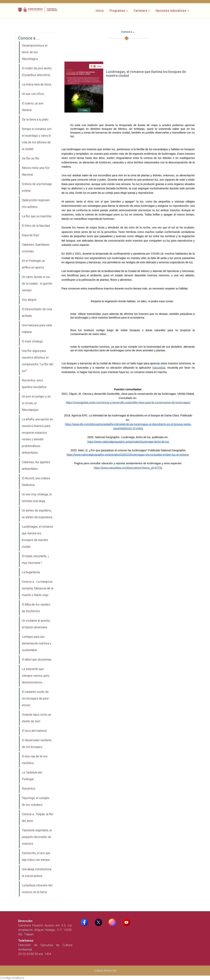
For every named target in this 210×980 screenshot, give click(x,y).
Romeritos (29, 789)
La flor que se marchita (37, 216)
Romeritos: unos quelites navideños (34, 384)
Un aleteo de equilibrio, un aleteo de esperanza (37, 514)
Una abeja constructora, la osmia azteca (37, 873)
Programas (117, 11)
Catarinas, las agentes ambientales (36, 465)
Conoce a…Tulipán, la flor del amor (38, 818)
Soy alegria (29, 300)
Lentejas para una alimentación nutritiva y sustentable (37, 643)
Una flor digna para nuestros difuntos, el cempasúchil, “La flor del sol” (38, 361)
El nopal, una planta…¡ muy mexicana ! (35, 559)
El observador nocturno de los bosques (37, 744)
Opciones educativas (171, 11)
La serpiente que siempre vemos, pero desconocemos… (36, 676)
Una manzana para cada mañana (37, 329)
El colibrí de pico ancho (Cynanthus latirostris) (37, 72)
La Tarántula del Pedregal (32, 776)
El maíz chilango (32, 341)
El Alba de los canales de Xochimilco (36, 608)
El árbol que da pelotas (37, 660)
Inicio (100, 11)
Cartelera (140, 11)
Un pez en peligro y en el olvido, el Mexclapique (36, 403)
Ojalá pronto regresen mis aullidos (36, 203)
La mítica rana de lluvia (36, 84)
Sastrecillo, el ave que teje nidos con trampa (36, 856)
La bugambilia (31, 572)
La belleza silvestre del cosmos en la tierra (37, 889)
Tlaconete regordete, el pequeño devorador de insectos (37, 837)
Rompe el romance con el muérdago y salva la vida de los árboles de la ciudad (37, 139)
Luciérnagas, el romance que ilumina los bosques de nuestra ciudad (37, 537)
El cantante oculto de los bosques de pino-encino (36, 698)
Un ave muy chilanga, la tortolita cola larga (37, 498)
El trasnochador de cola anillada (37, 312)
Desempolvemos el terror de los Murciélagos (35, 52)
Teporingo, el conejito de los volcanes (36, 801)
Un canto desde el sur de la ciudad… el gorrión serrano (37, 284)
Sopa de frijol (30, 235)
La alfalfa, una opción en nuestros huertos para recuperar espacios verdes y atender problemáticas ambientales (37, 436)
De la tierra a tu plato (35, 119)
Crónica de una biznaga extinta (37, 187)
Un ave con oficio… (34, 94)
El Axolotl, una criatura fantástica (36, 482)
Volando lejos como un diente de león (36, 718)
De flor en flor (31, 158)
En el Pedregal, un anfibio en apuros (33, 264)
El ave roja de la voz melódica (35, 760)
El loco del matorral (34, 731)
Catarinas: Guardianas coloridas (36, 248)
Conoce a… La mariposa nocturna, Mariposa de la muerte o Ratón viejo (38, 588)
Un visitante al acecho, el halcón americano (36, 624)
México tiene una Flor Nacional (36, 171)
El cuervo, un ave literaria (33, 107)
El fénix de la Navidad (36, 226)
